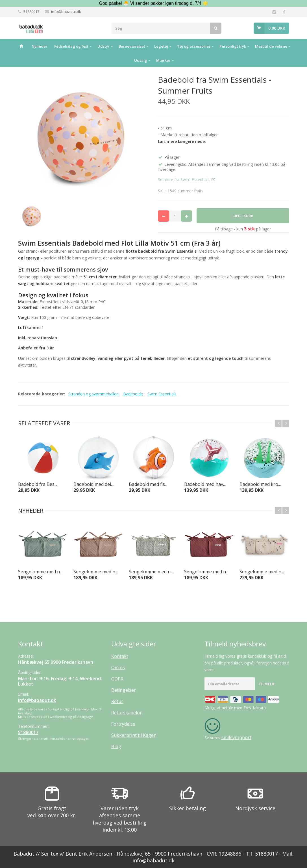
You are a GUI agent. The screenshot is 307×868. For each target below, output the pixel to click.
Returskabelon (127, 713)
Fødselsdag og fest (71, 46)
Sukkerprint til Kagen (134, 735)
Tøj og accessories (194, 46)
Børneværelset (132, 46)
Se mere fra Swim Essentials (184, 179)
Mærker (163, 60)
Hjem (21, 46)
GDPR (117, 679)
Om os (118, 667)
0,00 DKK (277, 28)
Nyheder (40, 46)
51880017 (31, 12)
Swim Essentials (162, 394)
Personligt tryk (233, 46)
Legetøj (161, 46)
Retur (117, 701)
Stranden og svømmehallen (93, 394)
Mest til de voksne (271, 46)
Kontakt (120, 656)
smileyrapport (236, 737)
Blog (116, 746)
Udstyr (104, 46)
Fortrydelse (123, 724)
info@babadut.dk (66, 12)
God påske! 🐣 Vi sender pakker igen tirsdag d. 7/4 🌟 (153, 3)
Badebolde (133, 394)
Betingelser (124, 690)
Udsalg (141, 60)
